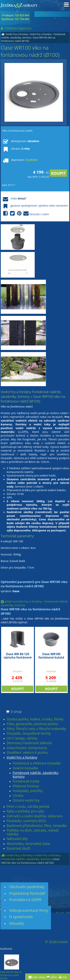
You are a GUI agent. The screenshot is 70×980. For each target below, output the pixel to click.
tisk (64, 977)
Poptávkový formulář (27, 893)
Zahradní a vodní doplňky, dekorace (35, 816)
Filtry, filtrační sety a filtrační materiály (36, 729)
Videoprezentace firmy (29, 910)
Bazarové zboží (18, 848)
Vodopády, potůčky (28, 791)
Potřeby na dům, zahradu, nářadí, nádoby (33, 832)
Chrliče (18, 796)
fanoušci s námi (25, 214)
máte (14, 198)
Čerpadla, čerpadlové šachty (29, 734)
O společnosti (21, 917)
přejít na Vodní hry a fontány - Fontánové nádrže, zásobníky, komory (35, 603)
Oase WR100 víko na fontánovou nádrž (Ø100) (28, 39)
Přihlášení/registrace (16, 28)
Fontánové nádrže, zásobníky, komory (36, 775)
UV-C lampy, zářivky (22, 738)
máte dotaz (39, 977)
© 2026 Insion (56, 942)
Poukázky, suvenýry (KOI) (26, 821)
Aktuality (17, 923)
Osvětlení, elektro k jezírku (27, 753)
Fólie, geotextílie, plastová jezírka (32, 724)
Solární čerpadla (25, 768)
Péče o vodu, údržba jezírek (28, 807)
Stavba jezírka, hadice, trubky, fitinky (35, 719)
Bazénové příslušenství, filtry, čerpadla (37, 826)
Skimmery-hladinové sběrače (29, 743)
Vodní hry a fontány (17, 34)
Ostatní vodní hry (26, 800)
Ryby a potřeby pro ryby (25, 811)
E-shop (14, 711)
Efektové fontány (26, 786)
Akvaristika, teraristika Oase (28, 844)
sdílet (53, 977)
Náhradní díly (17, 839)
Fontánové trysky (26, 781)
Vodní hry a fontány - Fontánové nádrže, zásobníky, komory (32, 857)
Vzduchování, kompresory (27, 748)
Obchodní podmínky (27, 887)
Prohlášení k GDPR (25, 900)
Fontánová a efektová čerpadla (37, 763)
